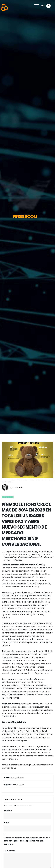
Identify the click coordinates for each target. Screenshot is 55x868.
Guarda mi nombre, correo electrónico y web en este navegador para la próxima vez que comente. (27, 841)
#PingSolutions (8, 497)
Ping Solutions (18, 777)
